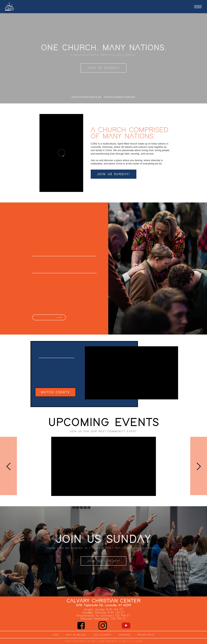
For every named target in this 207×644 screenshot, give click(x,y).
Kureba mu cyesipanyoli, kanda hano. (120, 97)
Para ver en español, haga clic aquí (87, 97)
